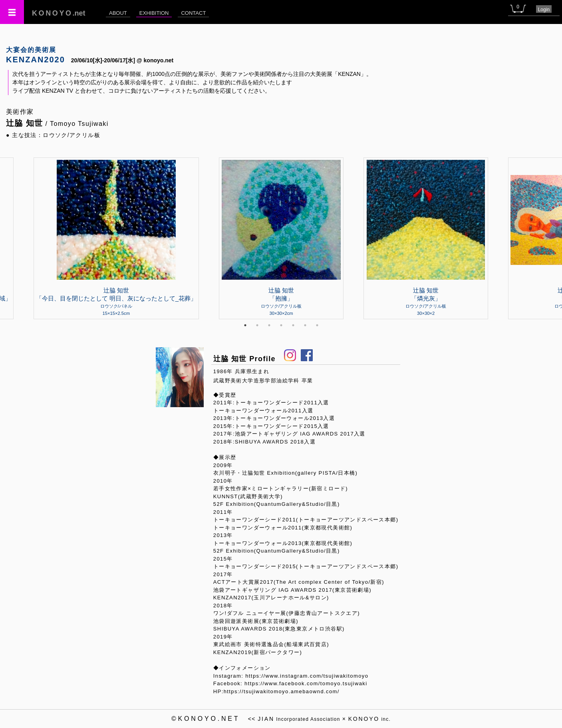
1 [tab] (245, 325)
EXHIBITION (154, 13)
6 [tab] (305, 325)
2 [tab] (257, 325)
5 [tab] (293, 325)
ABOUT (118, 13)
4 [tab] (281, 325)
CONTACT (193, 13)
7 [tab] (317, 325)
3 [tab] (269, 325)
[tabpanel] (281, 238)
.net (59, 13)
